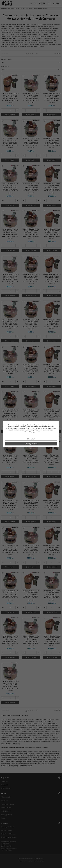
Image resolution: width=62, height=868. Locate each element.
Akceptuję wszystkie (31, 444)
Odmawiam (31, 439)
